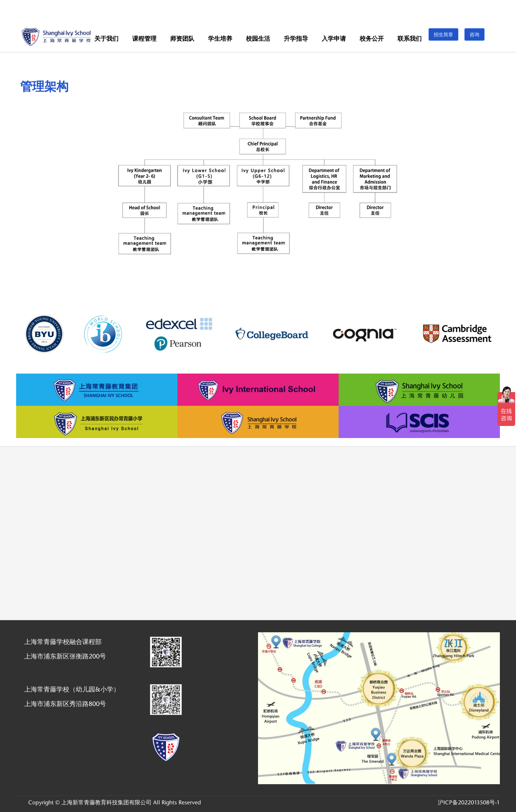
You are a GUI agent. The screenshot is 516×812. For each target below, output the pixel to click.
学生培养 (220, 39)
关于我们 (106, 39)
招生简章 (443, 34)
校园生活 (258, 39)
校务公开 (372, 39)
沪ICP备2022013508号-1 (469, 803)
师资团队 (182, 39)
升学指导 (296, 39)
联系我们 (410, 39)
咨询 (474, 34)
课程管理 (144, 39)
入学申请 (334, 39)
